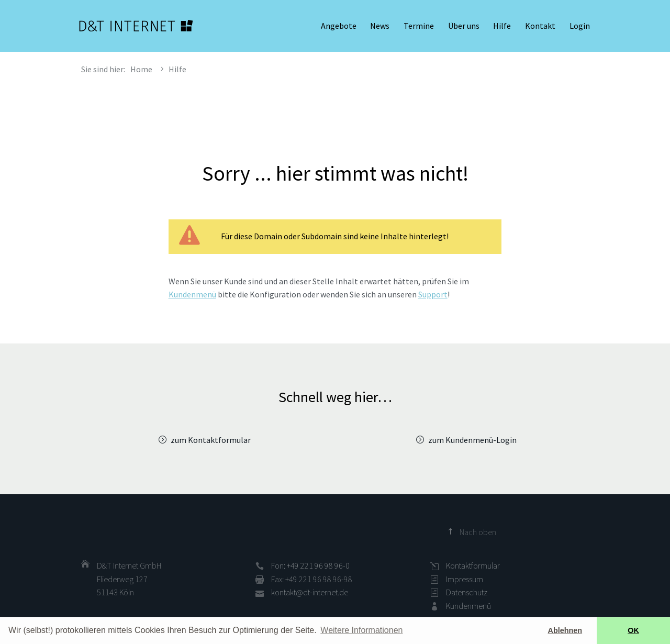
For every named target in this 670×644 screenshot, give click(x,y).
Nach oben (478, 532)
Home (141, 69)
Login (580, 26)
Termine (419, 26)
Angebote (339, 26)
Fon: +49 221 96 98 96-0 (310, 565)
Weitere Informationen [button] (361, 630)
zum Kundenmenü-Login (472, 440)
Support (433, 294)
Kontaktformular (473, 565)
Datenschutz (467, 592)
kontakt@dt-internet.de (310, 592)
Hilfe (502, 26)
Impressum (465, 579)
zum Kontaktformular (211, 440)
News (380, 26)
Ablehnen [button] (565, 630)
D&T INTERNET (136, 26)
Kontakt (540, 26)
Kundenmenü (192, 294)
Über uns (464, 26)
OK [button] (633, 630)
